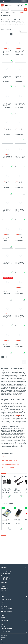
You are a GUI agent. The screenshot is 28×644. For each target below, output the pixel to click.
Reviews (3, 618)
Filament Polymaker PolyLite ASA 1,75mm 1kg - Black (7, 317)
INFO (2, 596)
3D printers (18, 415)
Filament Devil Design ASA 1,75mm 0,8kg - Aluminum (7, 184)
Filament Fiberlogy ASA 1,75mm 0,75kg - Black (7, 130)
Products (4, 583)
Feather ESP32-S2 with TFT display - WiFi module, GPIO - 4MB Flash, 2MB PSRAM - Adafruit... (18, 521)
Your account (6, 632)
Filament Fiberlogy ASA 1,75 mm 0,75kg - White (7, 157)
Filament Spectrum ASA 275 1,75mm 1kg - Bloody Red (7, 290)
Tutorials (3, 626)
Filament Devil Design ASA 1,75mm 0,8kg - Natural (20, 131)
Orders (3, 640)
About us (3, 615)
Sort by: (3, 30)
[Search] (19, 9)
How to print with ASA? (8, 468)
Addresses (4, 638)
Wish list (3, 642)
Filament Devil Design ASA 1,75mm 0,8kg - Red (20, 104)
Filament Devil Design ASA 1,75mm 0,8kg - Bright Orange (20, 51)
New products (4, 589)
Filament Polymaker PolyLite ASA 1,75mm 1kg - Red (20, 264)
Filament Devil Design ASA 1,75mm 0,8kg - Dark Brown (7, 78)
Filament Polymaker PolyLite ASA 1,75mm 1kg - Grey (20, 211)
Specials (3, 586)
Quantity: (22, 29)
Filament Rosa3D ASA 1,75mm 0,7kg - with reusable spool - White (20, 78)
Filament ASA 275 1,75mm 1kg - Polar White (19, 290)
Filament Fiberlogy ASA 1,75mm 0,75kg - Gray (20, 157)
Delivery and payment (6, 600)
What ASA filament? (7, 457)
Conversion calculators (6, 629)
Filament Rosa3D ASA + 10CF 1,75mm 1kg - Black (7, 211)
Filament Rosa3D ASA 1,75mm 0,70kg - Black (20, 237)
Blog (2, 624)
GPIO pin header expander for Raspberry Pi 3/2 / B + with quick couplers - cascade (7, 521)
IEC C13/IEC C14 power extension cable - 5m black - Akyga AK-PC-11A (17, 489)
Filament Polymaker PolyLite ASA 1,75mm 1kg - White (7, 237)
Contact (4, 568)
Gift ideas (3, 593)
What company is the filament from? (11, 464)
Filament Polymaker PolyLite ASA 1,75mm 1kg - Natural (20, 317)
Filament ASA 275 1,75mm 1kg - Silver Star (7, 263)
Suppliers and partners (6, 602)
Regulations (4, 606)
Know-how (4, 621)
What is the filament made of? (10, 461)
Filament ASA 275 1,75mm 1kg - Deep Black (19, 343)
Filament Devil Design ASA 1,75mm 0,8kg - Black (20, 184)
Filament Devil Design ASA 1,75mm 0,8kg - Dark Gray (7, 51)
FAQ (2, 604)
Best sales (3, 591)
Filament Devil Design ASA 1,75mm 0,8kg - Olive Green (7, 104)
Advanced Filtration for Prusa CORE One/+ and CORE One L (7, 489)
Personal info (4, 635)
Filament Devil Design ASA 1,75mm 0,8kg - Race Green (7, 343)
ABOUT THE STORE (6, 612)
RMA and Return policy (6, 609)
